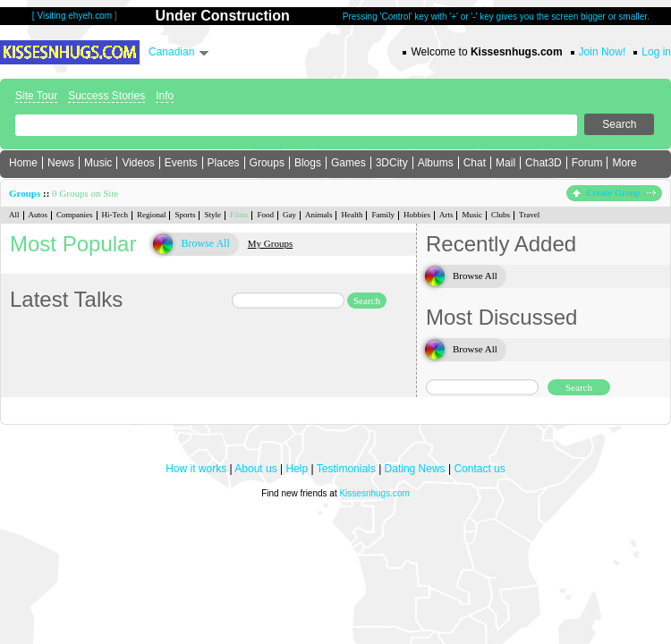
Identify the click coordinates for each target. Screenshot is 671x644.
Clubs (501, 215)
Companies (75, 215)
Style (212, 215)
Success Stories (106, 96)
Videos (138, 163)
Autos (38, 215)
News (61, 163)
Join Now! (603, 52)
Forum (587, 163)
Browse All (205, 243)
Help (297, 469)
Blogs (308, 163)
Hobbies (417, 215)
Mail (505, 163)
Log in (656, 52)
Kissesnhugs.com (374, 493)
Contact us (479, 469)
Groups (267, 163)
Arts (446, 215)
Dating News (415, 469)
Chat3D (544, 163)
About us (255, 469)
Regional (152, 215)
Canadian (171, 52)
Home (23, 163)
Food (265, 215)
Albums (436, 163)
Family (383, 215)
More (624, 163)
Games (348, 163)
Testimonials (346, 469)
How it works (196, 469)
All (14, 215)
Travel (529, 215)
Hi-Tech (115, 215)
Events (181, 163)
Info (165, 96)
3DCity (392, 163)
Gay (289, 215)
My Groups (270, 243)
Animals (319, 215)
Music (98, 163)
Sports (185, 215)
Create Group (614, 192)
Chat (475, 163)
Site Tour (36, 96)
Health (352, 215)
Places (224, 163)
